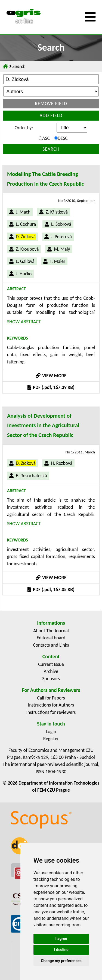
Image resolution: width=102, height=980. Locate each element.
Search (51, 149)
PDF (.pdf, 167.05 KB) (51, 589)
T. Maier (58, 261)
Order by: (24, 128)
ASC (44, 138)
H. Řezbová (62, 463)
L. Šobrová (61, 224)
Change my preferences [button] (61, 961)
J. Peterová (61, 237)
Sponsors (51, 679)
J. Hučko (24, 274)
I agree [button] (61, 939)
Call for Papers (51, 698)
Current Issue (51, 664)
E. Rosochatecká (31, 476)
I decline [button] (61, 950)
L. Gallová (25, 261)
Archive (51, 671)
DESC (61, 138)
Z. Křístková (57, 212)
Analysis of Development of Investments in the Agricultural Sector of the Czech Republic (43, 425)
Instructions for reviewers (51, 712)
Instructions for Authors (51, 705)
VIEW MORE (51, 376)
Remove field (51, 104)
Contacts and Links (51, 645)
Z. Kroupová (27, 249)
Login (51, 731)
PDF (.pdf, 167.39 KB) (51, 387)
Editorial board (51, 638)
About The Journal (51, 631)
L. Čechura (26, 224)
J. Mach (23, 212)
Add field (51, 115)
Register (51, 739)
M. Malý (62, 249)
